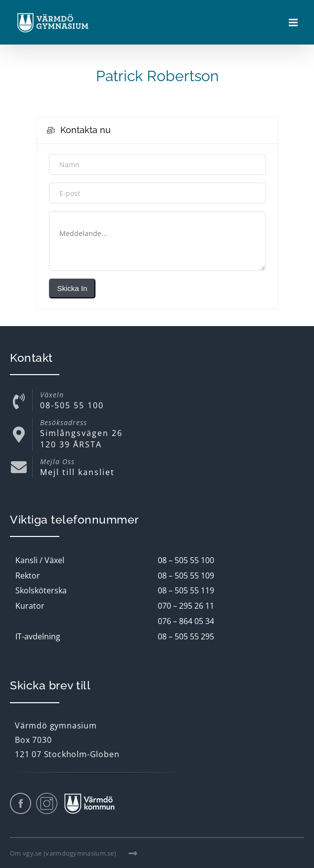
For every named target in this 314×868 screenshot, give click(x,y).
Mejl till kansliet (77, 472)
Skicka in (72, 288)
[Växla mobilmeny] (294, 23)
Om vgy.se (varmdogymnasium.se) (74, 853)
